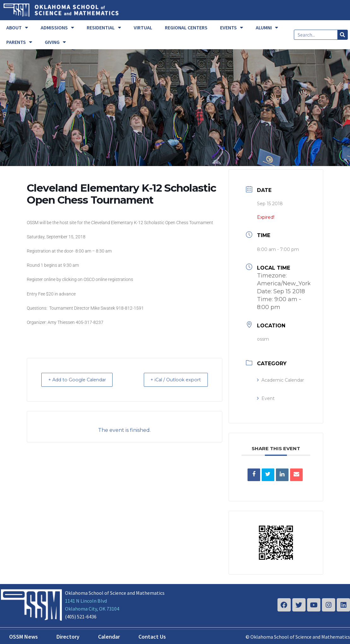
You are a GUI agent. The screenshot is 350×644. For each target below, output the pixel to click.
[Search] (342, 35)
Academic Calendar (280, 380)
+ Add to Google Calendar (81, 380)
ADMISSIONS (57, 27)
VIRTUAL (143, 27)
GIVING (55, 42)
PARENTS (19, 42)
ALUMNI (267, 27)
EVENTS (232, 27)
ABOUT (17, 27)
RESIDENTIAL (104, 27)
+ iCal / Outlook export (172, 380)
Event (266, 398)
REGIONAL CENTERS (186, 27)
